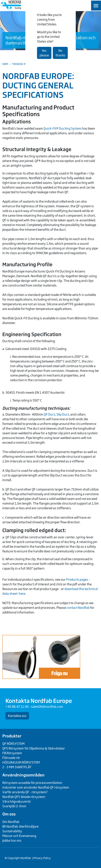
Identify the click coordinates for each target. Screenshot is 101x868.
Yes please (44, 53)
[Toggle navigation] (96, 6)
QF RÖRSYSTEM (13, 744)
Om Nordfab (11, 822)
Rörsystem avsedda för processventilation (32, 783)
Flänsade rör (11, 758)
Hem (5, 64)
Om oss (9, 814)
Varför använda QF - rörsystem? (25, 792)
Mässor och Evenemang (19, 836)
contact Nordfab (78, 608)
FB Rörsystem (12, 753)
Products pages (77, 580)
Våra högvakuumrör (17, 801)
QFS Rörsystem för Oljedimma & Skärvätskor (34, 748)
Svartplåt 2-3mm (14, 806)
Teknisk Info (21, 64)
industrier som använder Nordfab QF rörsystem (36, 787)
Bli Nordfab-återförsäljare (20, 826)
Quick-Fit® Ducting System (62, 128)
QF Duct (49, 414)
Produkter (12, 736)
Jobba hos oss (12, 840)
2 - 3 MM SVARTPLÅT (17, 767)
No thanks (60, 53)
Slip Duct (63, 414)
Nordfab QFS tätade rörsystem (24, 797)
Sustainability (12, 831)
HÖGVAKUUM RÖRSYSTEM (21, 762)
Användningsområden (23, 775)
